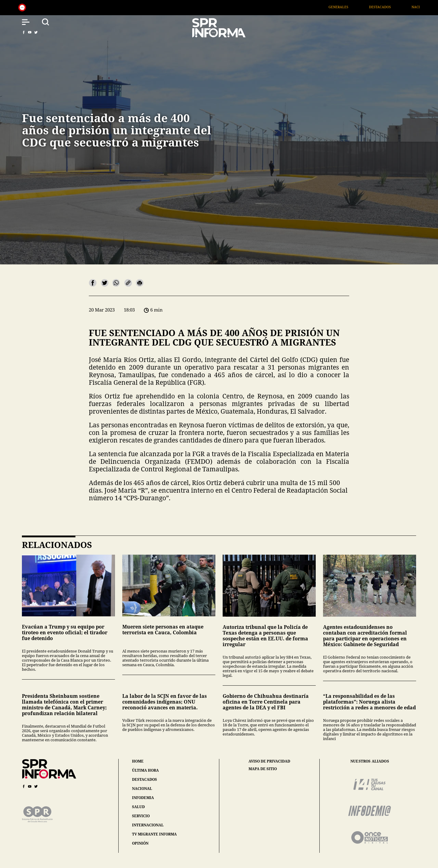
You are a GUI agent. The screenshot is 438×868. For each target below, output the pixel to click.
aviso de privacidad (269, 761)
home (138, 761)
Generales (346, 7)
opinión (140, 843)
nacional (142, 789)
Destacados (388, 7)
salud (138, 807)
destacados (144, 779)
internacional (148, 825)
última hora (145, 770)
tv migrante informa (154, 834)
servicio (141, 816)
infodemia (143, 798)
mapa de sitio (263, 769)
